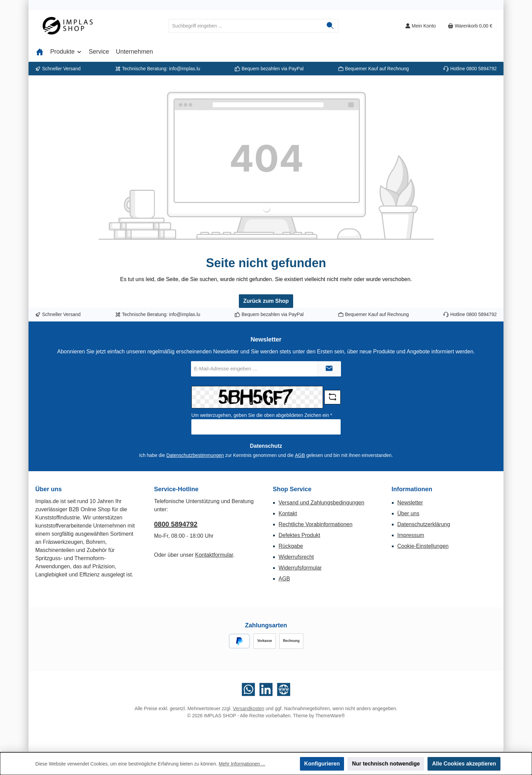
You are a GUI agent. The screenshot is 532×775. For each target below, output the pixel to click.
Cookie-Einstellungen (423, 546)
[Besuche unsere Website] (284, 689)
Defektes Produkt (299, 535)
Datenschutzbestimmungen (195, 455)
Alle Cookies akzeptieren (464, 764)
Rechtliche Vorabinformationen (316, 524)
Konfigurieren (322, 764)
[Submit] (329, 369)
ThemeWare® (330, 716)
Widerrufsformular (300, 568)
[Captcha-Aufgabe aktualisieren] (332, 397)
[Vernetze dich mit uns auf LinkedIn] (266, 689)
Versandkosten (249, 708)
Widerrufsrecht (296, 557)
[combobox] (246, 26)
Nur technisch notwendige (386, 764)
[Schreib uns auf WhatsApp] (248, 689)
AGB (300, 455)
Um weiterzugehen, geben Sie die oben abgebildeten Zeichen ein (262, 415)
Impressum (411, 535)
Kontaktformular (214, 555)
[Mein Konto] (421, 26)
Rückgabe (291, 546)
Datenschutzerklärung (424, 524)
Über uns (408, 513)
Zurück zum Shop (266, 301)
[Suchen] (330, 26)
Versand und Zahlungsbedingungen (321, 503)
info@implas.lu (185, 69)
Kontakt (288, 513)
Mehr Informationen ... (242, 764)
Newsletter (410, 503)
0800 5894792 (481, 69)
